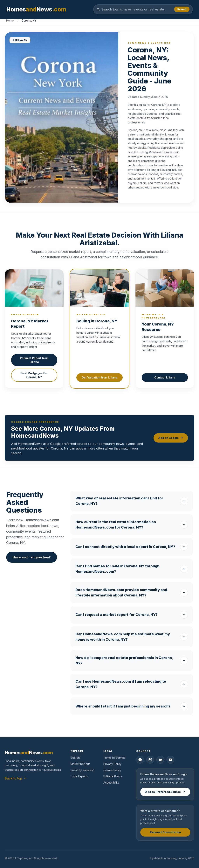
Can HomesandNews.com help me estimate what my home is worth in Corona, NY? (132, 637)
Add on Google (171, 438)
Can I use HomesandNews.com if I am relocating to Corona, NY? (132, 684)
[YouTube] (170, 760)
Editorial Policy (113, 776)
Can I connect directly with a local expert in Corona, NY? (132, 547)
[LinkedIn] (160, 760)
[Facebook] (140, 760)
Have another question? (32, 557)
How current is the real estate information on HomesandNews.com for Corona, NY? (132, 525)
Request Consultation (165, 832)
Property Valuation (82, 770)
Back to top (16, 778)
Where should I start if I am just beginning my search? (132, 706)
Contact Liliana (165, 377)
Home (10, 20)
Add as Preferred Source (165, 792)
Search (182, 9)
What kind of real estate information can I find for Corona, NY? (132, 501)
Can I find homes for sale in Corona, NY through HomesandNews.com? (132, 569)
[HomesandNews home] (36, 9)
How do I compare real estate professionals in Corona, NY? (132, 660)
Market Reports (80, 764)
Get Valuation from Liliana (99, 377)
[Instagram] (150, 760)
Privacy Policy (112, 764)
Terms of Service (114, 758)
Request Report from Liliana (34, 360)
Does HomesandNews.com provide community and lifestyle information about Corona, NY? (132, 592)
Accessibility (111, 783)
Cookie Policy (112, 770)
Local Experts (79, 776)
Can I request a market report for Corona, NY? (132, 615)
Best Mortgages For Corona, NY (34, 375)
